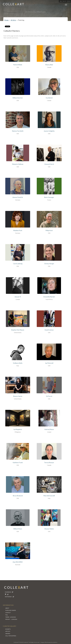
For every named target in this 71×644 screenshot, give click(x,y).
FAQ (61, 1)
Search (64, 1)
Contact (69, 1)
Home (6, 20)
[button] (66, 5)
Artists (13, 20)
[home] (14, 5)
